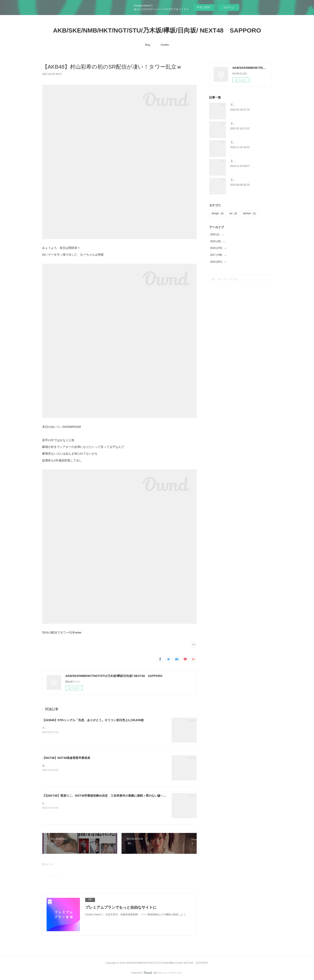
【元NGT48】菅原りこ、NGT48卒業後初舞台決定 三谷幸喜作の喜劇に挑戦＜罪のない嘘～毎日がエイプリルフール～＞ (122, 796)
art (233, 213)
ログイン (229, 7)
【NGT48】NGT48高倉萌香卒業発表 (66, 758)
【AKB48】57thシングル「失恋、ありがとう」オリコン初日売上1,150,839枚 (93, 720)
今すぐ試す (204, 7)
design (218, 213)
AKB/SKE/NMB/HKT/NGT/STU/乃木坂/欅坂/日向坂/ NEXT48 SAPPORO (157, 30)
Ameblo (165, 45)
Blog (148, 45)
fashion (249, 213)
